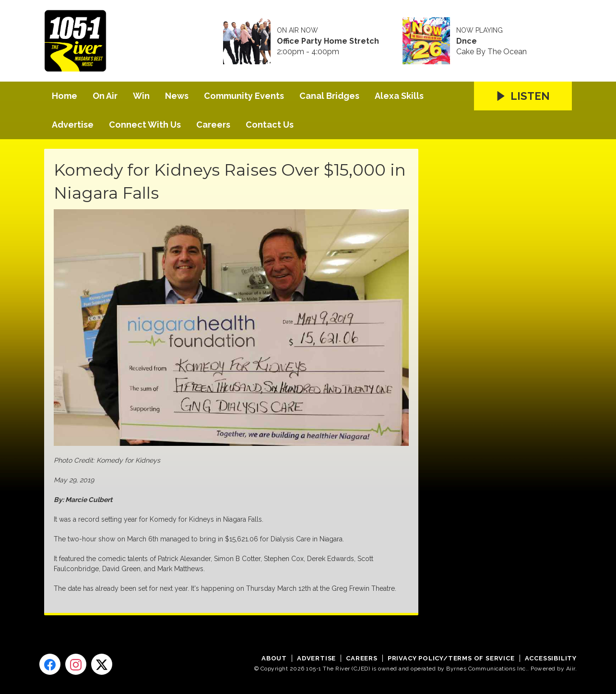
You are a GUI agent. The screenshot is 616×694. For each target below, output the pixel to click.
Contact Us (270, 125)
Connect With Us (145, 125)
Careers (213, 125)
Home (65, 96)
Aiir (571, 669)
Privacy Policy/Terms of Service (451, 658)
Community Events (244, 96)
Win (141, 96)
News (177, 96)
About (274, 658)
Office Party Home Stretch (328, 41)
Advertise (73, 125)
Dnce (467, 41)
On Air (105, 96)
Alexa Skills (399, 96)
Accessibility (551, 658)
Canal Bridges (329, 96)
